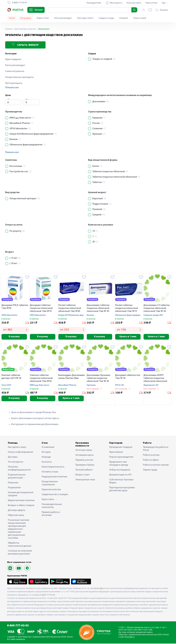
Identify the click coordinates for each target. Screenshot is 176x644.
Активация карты (85, 456)
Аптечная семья (84, 451)
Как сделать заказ (17, 448)
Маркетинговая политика (21, 501)
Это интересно (16, 463)
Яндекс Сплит (43, 18)
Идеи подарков (13, 59)
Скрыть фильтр (25, 45)
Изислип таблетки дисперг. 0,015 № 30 (11, 377)
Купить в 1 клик (129, 337)
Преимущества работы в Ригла (156, 449)
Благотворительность (53, 467)
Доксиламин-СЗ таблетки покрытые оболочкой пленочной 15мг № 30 (157, 308)
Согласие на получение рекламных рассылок (20, 553)
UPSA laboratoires (9, 315)
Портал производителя (121, 458)
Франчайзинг (116, 453)
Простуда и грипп (85, 18)
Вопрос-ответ (83, 475)
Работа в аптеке (151, 456)
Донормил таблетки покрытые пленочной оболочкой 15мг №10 (41, 308)
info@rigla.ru (129, 638)
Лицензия (13, 483)
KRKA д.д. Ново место (40, 385)
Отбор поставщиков (120, 470)
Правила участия (84, 460)
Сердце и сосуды (106, 18)
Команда (46, 458)
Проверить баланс (85, 465)
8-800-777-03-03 (18, 626)
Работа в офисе (151, 461)
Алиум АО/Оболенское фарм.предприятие (78, 315)
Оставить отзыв (50, 472)
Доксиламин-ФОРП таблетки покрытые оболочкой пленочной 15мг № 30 (155, 379)
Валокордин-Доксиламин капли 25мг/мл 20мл (72, 377)
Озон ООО (6, 385)
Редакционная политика (54, 477)
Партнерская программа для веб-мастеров (122, 490)
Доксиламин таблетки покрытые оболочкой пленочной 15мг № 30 (98, 308)
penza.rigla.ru (99, 589)
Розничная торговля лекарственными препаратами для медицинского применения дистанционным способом (19, 530)
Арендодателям (94, 3)
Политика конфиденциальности (19, 469)
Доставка (13, 458)
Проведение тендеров (121, 448)
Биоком (90, 315)
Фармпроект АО (151, 385)
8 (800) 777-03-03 (48, 596)
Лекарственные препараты (19, 77)
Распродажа (26, 18)
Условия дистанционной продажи (21, 495)
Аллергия (124, 18)
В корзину (15, 337)
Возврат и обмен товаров (21, 506)
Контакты (47, 463)
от (9, 99)
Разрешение (14, 488)
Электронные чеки (85, 480)
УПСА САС (120, 385)
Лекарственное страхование (50, 484)
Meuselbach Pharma (67, 385)
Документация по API (120, 475)
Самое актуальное (15, 71)
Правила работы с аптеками (51, 514)
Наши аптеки (151, 3)
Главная (9, 29)
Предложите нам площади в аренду (119, 464)
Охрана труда (150, 470)
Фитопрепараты (14, 83)
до (27, 99)
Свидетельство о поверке (55, 495)
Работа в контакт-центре (156, 466)
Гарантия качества (51, 490)
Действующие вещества (25, 29)
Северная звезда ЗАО (153, 315)
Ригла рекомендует (63, 18)
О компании (48, 448)
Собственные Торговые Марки (121, 482)
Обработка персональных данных (20, 545)
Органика (91, 385)
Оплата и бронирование (21, 453)
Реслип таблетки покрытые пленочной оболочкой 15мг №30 (70, 308)
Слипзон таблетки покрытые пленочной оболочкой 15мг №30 (41, 379)
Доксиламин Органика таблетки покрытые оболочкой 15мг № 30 (98, 379)
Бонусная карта (134, 3)
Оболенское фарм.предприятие (130, 315)
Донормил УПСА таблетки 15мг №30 (15, 307)
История (46, 453)
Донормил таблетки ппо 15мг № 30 (128, 377)
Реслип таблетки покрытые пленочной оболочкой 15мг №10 (127, 308)
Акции (12, 18)
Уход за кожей (140, 18)
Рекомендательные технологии (52, 506)
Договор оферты (17, 511)
